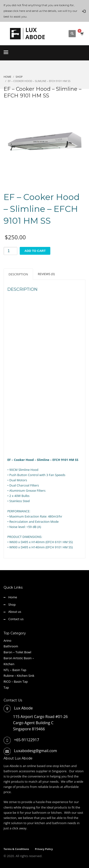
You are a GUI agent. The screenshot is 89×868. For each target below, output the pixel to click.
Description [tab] (18, 274)
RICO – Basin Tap (16, 682)
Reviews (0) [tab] (46, 274)
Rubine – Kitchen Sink (19, 676)
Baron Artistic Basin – (19, 658)
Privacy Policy (44, 849)
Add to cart (35, 251)
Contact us (16, 619)
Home (13, 597)
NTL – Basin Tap (15, 670)
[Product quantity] (10, 251)
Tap (6, 687)
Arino (7, 641)
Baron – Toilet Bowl (17, 652)
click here (19, 11)
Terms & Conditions (16, 849)
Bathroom (11, 646)
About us (15, 612)
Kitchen (9, 664)
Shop (12, 604)
